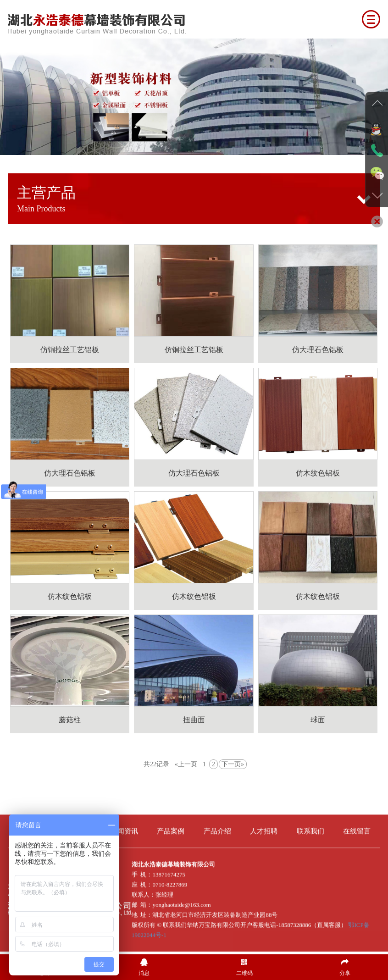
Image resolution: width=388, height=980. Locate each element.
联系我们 (310, 826)
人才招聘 (264, 826)
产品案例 (171, 826)
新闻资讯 (124, 826)
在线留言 (357, 826)
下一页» (233, 764)
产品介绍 (217, 826)
